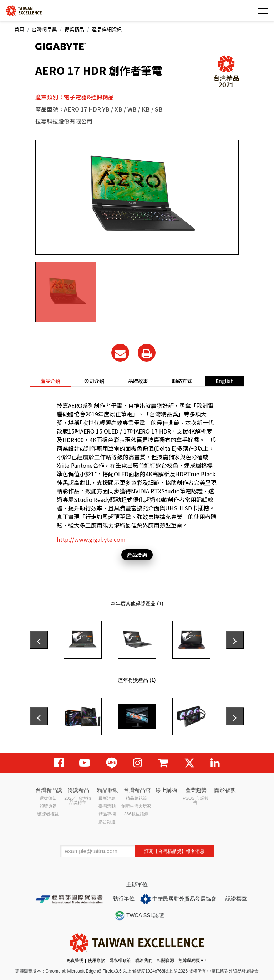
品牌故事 (138, 381)
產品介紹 (50, 381)
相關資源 (166, 960)
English (225, 381)
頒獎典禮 (48, 806)
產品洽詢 (137, 555)
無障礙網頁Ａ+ (192, 960)
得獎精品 (74, 29)
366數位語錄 (136, 814)
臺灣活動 (107, 806)
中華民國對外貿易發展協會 (178, 899)
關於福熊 (225, 790)
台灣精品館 (137, 790)
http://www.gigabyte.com (91, 539)
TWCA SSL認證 (139, 916)
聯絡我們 (144, 960)
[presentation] (39, 640)
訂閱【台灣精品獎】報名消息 (174, 851)
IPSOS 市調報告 (195, 800)
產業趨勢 (196, 790)
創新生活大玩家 (136, 806)
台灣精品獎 (44, 29)
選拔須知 (48, 798)
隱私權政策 (120, 960)
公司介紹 (94, 381)
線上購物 (166, 790)
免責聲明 (75, 960)
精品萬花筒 (136, 798)
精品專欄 (107, 814)
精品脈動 (108, 790)
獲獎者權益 (48, 814)
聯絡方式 (182, 381)
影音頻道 (107, 822)
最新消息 (107, 798)
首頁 (19, 29)
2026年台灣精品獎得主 (78, 800)
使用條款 (96, 960)
